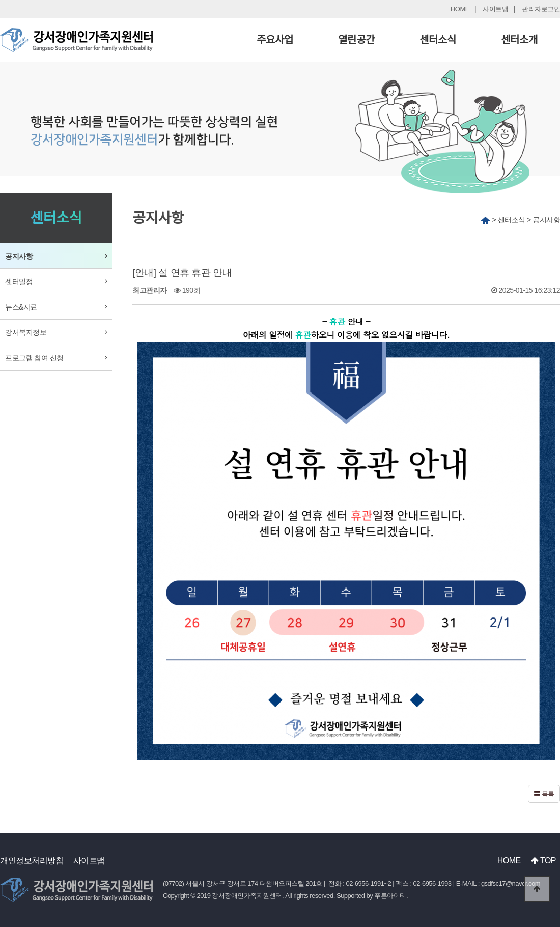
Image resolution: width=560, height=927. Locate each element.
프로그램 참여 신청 (34, 358)
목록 (544, 794)
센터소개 (519, 40)
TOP (543, 861)
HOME (460, 9)
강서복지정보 (26, 332)
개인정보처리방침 (32, 861)
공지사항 (19, 256)
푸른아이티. (391, 896)
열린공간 (356, 40)
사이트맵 (495, 9)
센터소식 (438, 40)
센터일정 (19, 282)
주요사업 (275, 40)
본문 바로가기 (0, 0)
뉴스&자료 (21, 307)
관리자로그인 (541, 9)
